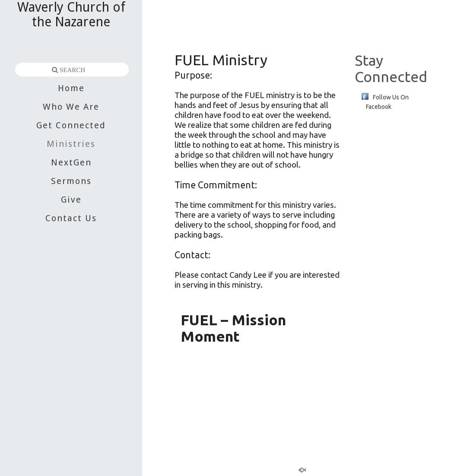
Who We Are (71, 107)
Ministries (71, 144)
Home (71, 88)
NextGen (71, 162)
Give (71, 200)
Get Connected (71, 125)
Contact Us (71, 218)
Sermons (71, 181)
